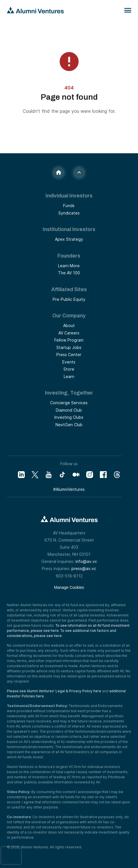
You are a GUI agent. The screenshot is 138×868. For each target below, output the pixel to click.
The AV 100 (69, 273)
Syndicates (69, 213)
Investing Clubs (69, 417)
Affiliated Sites (69, 289)
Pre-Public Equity (69, 299)
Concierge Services (69, 403)
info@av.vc (86, 561)
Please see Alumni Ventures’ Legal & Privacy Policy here (54, 691)
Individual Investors (69, 196)
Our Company (69, 316)
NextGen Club (69, 425)
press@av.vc (84, 568)
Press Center (69, 355)
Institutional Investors (69, 229)
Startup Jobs (69, 347)
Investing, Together (69, 393)
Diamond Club (69, 410)
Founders (69, 256)
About (69, 325)
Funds (69, 206)
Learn (69, 376)
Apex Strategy (69, 239)
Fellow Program (69, 340)
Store (69, 369)
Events (69, 362)
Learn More (69, 266)
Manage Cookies (69, 587)
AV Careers (69, 333)
